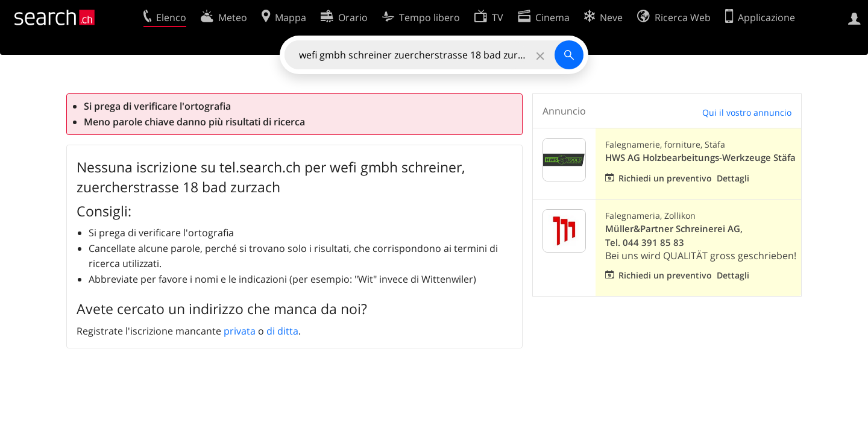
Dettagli (733, 178)
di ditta (282, 331)
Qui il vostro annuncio (747, 112)
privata (240, 331)
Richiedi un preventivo (665, 178)
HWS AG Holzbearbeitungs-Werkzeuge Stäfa (700, 158)
